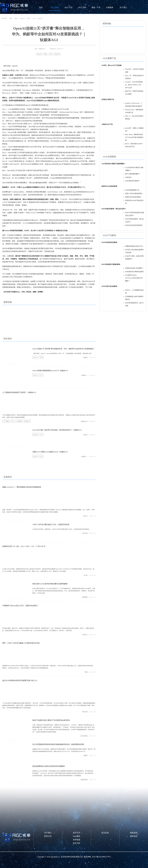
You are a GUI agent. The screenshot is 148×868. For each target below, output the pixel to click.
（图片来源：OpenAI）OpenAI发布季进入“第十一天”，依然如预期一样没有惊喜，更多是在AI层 (62, 353)
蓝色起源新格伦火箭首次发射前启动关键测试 (49, 766)
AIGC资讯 (55, 7)
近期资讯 (8, 477)
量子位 (85, 516)
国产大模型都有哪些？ (133, 174)
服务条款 (134, 836)
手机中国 (85, 712)
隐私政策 (134, 833)
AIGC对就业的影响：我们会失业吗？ (114, 209)
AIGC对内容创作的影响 (109, 242)
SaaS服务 (77, 836)
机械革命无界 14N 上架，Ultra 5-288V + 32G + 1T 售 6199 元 (24, 546)
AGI (34, 18)
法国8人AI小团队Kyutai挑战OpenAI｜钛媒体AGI (50, 452)
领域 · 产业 (96, 7)
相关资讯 (8, 339)
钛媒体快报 (84, 780)
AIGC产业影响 (109, 235)
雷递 (86, 672)
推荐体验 (8, 302)
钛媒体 (85, 358)
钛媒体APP (84, 421)
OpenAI (22, 18)
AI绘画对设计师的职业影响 (134, 272)
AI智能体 (110, 7)
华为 (29, 18)
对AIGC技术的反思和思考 (134, 225)
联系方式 (48, 836)
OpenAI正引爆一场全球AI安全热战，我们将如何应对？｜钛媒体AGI (57, 430)
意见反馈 (105, 833)
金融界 (85, 755)
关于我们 (123, 7)
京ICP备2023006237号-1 (102, 857)
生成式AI (27, 421)
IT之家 (86, 575)
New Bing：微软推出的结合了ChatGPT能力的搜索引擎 (134, 137)
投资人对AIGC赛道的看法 (134, 194)
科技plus (85, 635)
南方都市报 (84, 736)
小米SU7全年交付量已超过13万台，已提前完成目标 (51, 525)
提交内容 (77, 843)
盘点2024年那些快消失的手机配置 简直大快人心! (20, 681)
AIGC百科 (82, 7)
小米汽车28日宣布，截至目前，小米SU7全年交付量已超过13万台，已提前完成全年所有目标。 (61, 529)
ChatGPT (40, 18)
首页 (41, 7)
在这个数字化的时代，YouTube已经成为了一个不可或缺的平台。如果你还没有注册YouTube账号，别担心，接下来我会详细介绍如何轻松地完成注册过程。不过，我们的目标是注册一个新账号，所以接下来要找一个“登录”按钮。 (64, 591)
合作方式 (77, 833)
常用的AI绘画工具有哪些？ (134, 268)
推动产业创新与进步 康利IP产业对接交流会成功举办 (51, 720)
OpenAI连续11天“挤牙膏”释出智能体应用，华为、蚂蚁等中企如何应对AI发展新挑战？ (64, 349)
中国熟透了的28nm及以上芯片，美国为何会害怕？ (20, 606)
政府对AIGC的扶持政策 (109, 186)
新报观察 (85, 597)
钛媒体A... (84, 375)
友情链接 (77, 840)
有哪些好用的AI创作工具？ (134, 246)
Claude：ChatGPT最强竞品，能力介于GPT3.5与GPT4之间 (134, 85)
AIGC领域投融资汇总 (132, 190)
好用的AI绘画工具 (108, 100)
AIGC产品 (68, 7)
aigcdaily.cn (55, 857)
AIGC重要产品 (109, 58)
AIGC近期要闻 (109, 157)
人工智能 (6, 421)
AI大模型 (19, 421)
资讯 (16, 18)
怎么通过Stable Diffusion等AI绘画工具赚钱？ (134, 278)
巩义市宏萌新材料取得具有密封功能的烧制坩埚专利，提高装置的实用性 (58, 744)
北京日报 (85, 533)
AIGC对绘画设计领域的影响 (111, 264)
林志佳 (85, 435)
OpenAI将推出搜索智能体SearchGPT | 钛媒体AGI (50, 371)
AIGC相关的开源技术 (132, 181)
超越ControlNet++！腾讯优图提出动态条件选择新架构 (22, 487)
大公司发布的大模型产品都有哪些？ (114, 164)
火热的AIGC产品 (107, 124)
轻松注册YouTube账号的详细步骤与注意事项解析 (50, 584)
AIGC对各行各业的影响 (109, 286)
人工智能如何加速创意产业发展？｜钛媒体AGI (19, 392)
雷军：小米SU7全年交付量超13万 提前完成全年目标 (21, 643)
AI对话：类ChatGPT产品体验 (112, 65)
